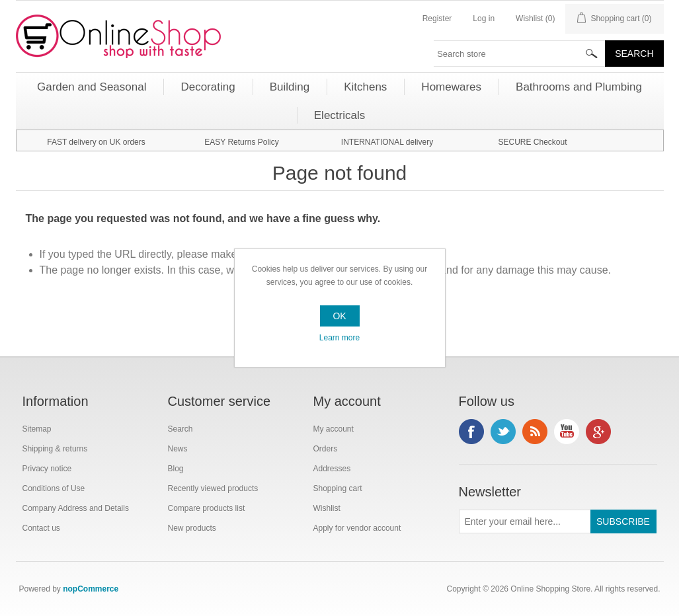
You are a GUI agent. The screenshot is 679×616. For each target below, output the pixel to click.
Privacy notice (47, 469)
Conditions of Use (54, 488)
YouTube (567, 432)
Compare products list (207, 508)
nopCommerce (91, 589)
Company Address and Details (76, 508)
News (178, 449)
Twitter (503, 432)
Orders (326, 449)
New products (192, 528)
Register (437, 19)
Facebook (471, 432)
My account (334, 429)
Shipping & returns (55, 449)
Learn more (339, 338)
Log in (484, 19)
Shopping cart (338, 488)
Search (180, 429)
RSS (535, 432)
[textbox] (520, 54)
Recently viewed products (213, 488)
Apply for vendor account (357, 528)
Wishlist (327, 508)
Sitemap (37, 429)
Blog (176, 469)
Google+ (598, 432)
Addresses (332, 469)
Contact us (41, 528)
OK (339, 316)
